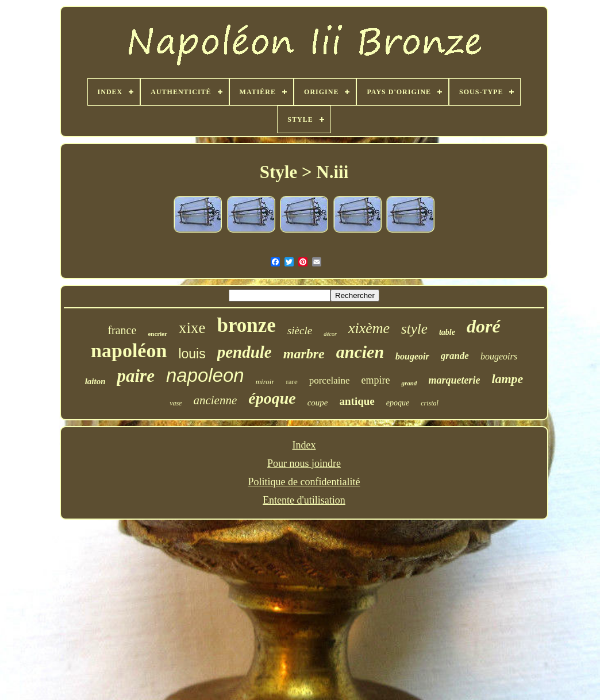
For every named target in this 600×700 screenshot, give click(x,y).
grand (409, 383)
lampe (507, 379)
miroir (265, 382)
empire (375, 380)
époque (272, 398)
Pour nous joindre (304, 463)
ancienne (215, 400)
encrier (157, 334)
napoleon (205, 375)
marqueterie (454, 380)
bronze (246, 325)
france (122, 330)
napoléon (129, 351)
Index (304, 445)
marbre (304, 354)
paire (135, 376)
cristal (430, 403)
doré (484, 326)
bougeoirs (499, 356)
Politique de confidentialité (304, 482)
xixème (369, 328)
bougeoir (412, 356)
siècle (300, 330)
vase (176, 403)
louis (192, 354)
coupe (318, 403)
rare (291, 382)
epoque (398, 403)
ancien (360, 352)
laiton (95, 381)
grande (455, 356)
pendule (245, 352)
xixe (192, 328)
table (447, 332)
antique (357, 401)
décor (330, 334)
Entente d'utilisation (304, 500)
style (414, 329)
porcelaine (330, 380)
